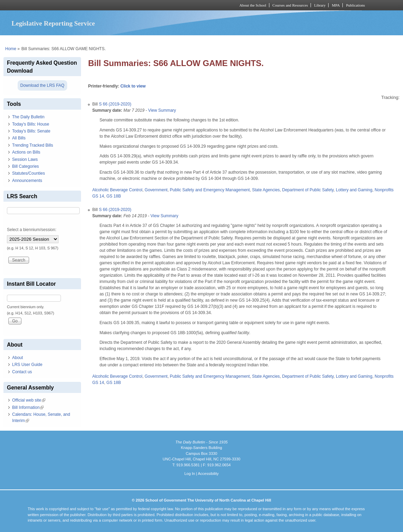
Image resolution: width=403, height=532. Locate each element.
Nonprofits (384, 190)
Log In (190, 474)
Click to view (133, 86)
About (17, 358)
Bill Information (28, 407)
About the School (253, 5)
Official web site (29, 400)
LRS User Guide (27, 365)
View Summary (162, 110)
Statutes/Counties (29, 173)
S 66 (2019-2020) (115, 104)
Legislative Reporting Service (53, 23)
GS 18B (114, 196)
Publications (355, 5)
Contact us (22, 372)
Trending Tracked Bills (33, 145)
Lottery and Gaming (354, 190)
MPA (336, 5)
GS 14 (98, 196)
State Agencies (266, 190)
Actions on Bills (26, 152)
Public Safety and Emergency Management (210, 190)
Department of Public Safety (308, 190)
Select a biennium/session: (32, 230)
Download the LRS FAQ (42, 85)
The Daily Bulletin (28, 117)
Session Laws (25, 159)
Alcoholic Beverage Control (117, 190)
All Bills (19, 138)
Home (11, 49)
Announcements (27, 181)
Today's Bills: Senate (31, 131)
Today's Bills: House (31, 124)
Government (156, 190)
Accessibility (208, 474)
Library (320, 5)
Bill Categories (25, 166)
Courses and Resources (290, 5)
